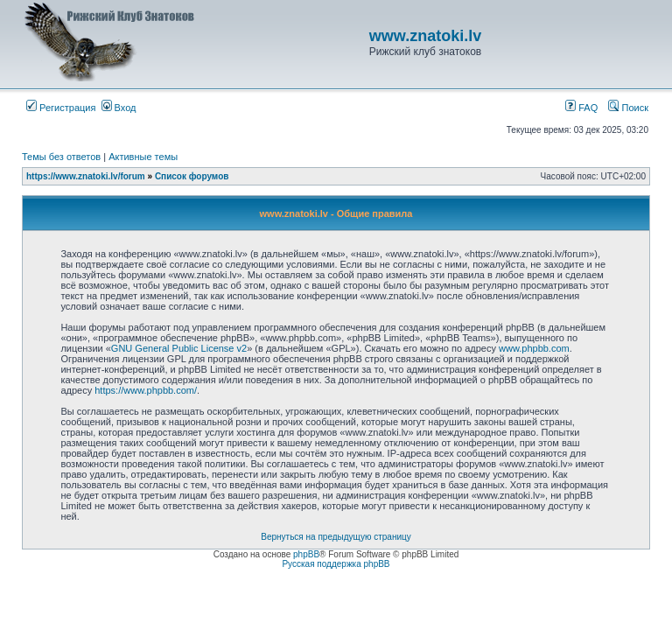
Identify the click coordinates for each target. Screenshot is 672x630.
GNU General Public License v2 (179, 348)
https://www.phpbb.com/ (146, 390)
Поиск (628, 108)
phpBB (306, 554)
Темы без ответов (61, 157)
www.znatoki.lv (425, 36)
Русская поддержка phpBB (336, 564)
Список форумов (192, 176)
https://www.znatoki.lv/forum (86, 176)
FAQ (581, 108)
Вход (119, 108)
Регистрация (61, 108)
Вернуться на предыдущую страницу (336, 537)
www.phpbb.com (534, 348)
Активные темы (143, 157)
